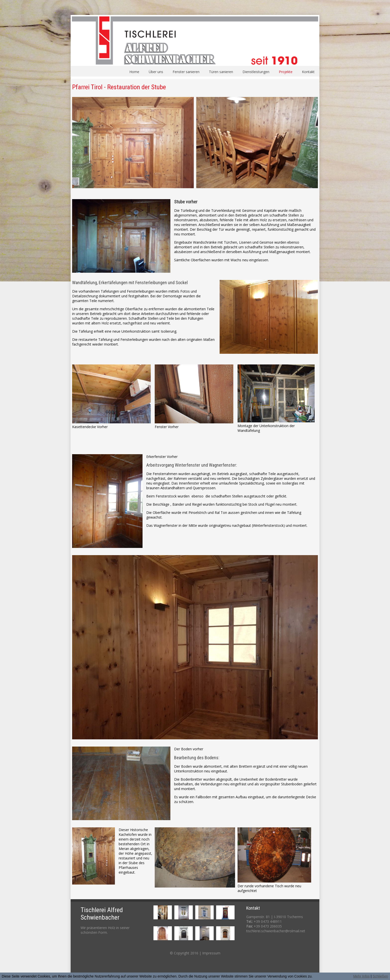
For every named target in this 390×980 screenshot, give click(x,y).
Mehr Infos (361, 976)
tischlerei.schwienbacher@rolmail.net (276, 931)
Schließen (380, 976)
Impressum (211, 953)
